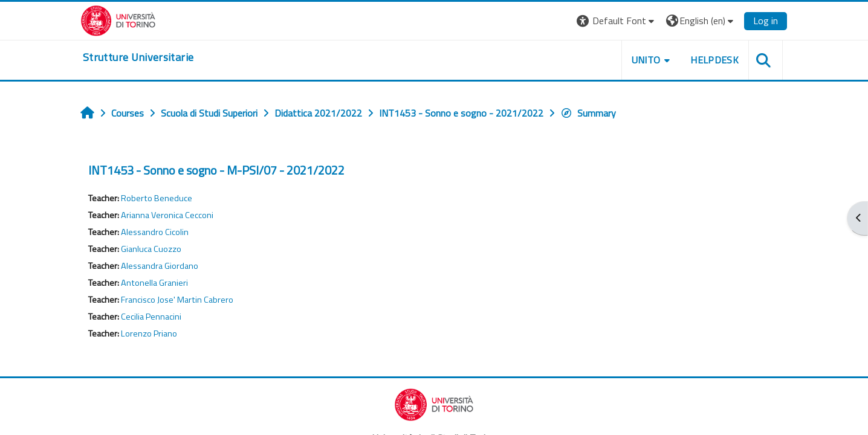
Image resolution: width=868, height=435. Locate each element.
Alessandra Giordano (160, 266)
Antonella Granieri (154, 283)
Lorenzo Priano (149, 333)
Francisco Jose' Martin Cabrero (177, 300)
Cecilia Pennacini (151, 317)
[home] (138, 57)
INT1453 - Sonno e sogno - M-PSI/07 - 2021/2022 (216, 170)
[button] (617, 21)
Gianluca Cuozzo (151, 249)
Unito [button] (646, 60)
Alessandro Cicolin (155, 232)
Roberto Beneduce (157, 198)
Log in (766, 21)
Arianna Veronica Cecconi (167, 215)
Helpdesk (714, 60)
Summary (588, 113)
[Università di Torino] (118, 19)
